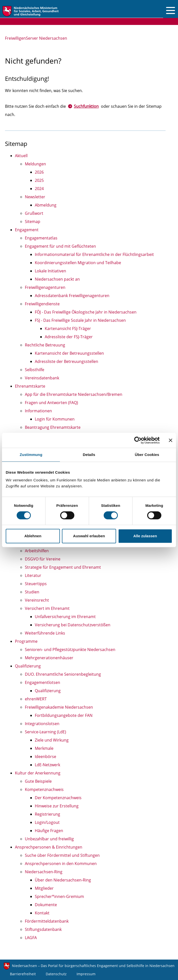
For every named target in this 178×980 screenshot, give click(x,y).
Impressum (86, 974)
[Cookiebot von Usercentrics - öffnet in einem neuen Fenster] (138, 440)
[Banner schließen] (171, 440)
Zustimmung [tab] (31, 455)
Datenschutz (56, 974)
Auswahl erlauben (89, 536)
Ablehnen (33, 536)
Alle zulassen (145, 536)
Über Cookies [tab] (147, 455)
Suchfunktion (86, 106)
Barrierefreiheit (23, 974)
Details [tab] (89, 455)
